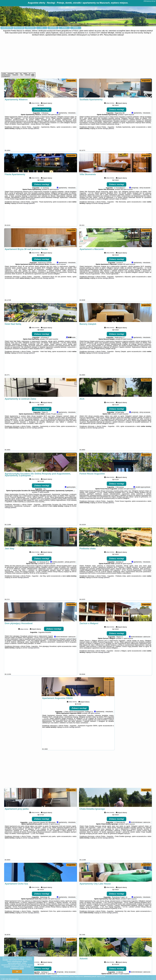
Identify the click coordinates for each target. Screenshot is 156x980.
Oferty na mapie (19, 28)
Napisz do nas (101, 976)
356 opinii (126, 282)
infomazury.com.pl (150, 1)
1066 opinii (51, 132)
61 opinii (46, 581)
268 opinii (124, 207)
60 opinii (124, 357)
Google (5, 960)
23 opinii (50, 207)
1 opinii (58, 282)
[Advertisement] (78, 54)
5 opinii (127, 842)
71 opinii (40, 510)
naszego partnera (33, 146)
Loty (42, 28)
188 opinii (91, 731)
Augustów (71, 81)
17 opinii (124, 656)
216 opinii (127, 506)
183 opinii (51, 916)
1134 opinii (49, 357)
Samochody (53, 28)
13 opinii (51, 842)
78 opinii (54, 432)
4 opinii (126, 132)
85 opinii (124, 581)
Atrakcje (64, 28)
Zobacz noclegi (42, 127)
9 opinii (128, 916)
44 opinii (120, 432)
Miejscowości (30, 28)
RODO (22, 968)
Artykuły (76, 28)
